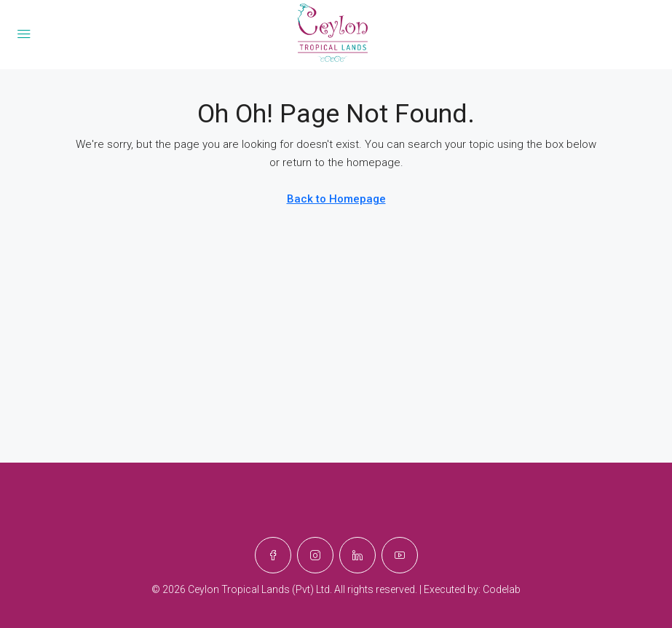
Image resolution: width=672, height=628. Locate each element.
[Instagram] (315, 555)
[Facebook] (273, 555)
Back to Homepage (336, 199)
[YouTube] (400, 555)
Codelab (502, 589)
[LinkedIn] (357, 555)
